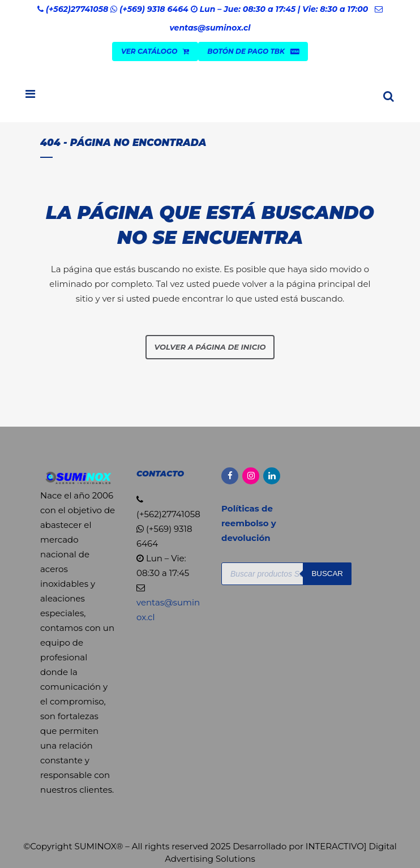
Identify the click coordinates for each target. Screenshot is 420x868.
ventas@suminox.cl (210, 28)
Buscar (327, 573)
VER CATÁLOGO (155, 51)
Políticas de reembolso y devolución (249, 523)
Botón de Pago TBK (253, 51)
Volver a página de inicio (210, 347)
